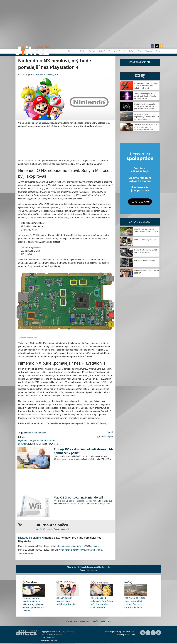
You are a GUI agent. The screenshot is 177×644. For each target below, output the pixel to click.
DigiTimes (23, 440)
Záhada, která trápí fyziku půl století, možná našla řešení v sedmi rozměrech (145, 96)
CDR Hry (140, 76)
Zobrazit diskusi (25, 554)
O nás (95, 622)
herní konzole (40, 433)
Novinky (50, 75)
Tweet (110, 432)
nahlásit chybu (106, 437)
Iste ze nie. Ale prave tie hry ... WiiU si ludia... (78, 546)
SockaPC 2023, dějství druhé (145, 240)
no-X (32, 75)
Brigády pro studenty (88, 570)
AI (125, 51)
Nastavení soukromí (49, 640)
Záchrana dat (105, 567)
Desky (83, 51)
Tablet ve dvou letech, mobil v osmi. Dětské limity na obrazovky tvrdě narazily (145, 127)
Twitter (85, 622)
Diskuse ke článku (30, 538)
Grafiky (92, 51)
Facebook (72, 622)
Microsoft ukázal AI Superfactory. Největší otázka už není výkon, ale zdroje (146, 117)
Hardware (40, 75)
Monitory (149, 51)
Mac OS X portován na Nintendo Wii (78, 498)
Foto (140, 51)
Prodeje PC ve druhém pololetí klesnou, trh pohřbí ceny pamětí (83, 451)
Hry (56, 75)
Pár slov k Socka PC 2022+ (145, 260)
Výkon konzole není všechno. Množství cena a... (81, 550)
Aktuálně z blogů (140, 222)
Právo (132, 51)
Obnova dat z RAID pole (77, 567)
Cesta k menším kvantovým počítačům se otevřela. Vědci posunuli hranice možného (145, 106)
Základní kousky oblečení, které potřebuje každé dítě (66, 601)
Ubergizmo (34, 440)
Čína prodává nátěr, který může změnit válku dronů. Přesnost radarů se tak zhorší (146, 86)
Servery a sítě (114, 51)
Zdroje (158, 51)
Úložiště (102, 51)
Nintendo (28, 433)
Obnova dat (93, 567)
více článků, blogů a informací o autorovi (52, 529)
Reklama (106, 622)
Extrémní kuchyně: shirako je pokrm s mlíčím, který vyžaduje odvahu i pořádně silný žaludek (33, 604)
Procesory (72, 51)
